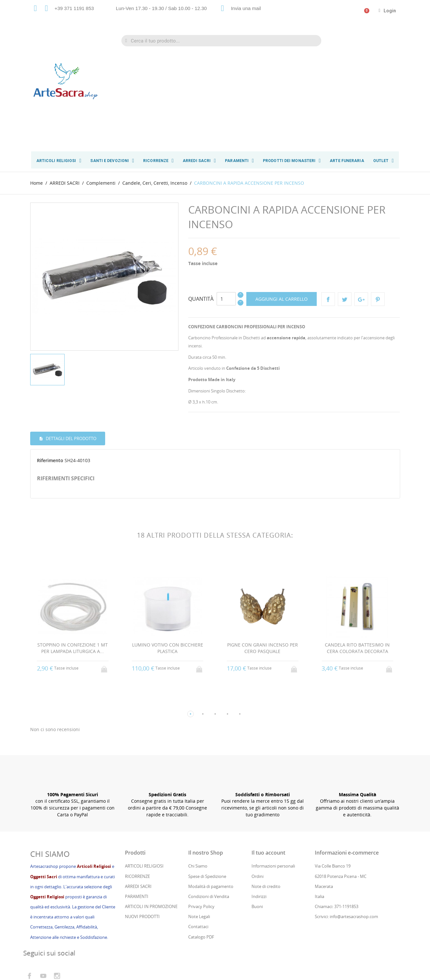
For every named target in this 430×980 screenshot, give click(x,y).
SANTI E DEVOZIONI (112, 161)
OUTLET (384, 161)
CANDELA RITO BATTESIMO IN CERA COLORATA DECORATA (357, 551)
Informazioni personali (273, 770)
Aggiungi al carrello (282, 202)
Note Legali (199, 820)
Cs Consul (82, 948)
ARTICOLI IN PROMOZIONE (151, 810)
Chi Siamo (198, 770)
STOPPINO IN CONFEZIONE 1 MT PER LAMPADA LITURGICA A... (73, 551)
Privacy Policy (201, 810)
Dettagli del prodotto (71, 341)
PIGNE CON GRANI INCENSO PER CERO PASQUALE (263, 551)
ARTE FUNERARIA (347, 161)
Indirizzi (259, 800)
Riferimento (50, 363)
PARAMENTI (239, 161)
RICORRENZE (158, 161)
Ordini (258, 780)
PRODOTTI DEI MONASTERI (292, 161)
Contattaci (198, 830)
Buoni (257, 810)
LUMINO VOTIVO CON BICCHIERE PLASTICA (168, 551)
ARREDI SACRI (199, 161)
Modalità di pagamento (211, 790)
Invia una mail (246, 8)
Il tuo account (268, 756)
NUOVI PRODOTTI (142, 820)
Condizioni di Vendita (209, 800)
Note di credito (266, 790)
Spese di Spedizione (207, 780)
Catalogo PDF (201, 841)
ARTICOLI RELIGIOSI (59, 161)
